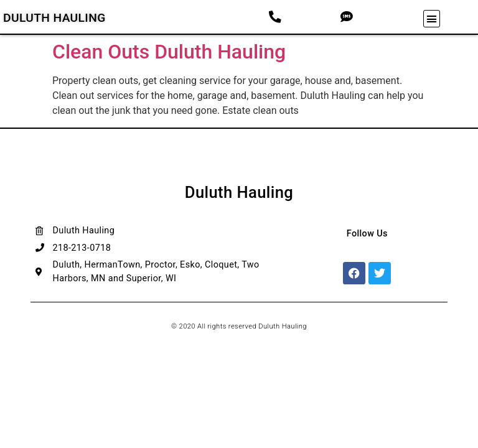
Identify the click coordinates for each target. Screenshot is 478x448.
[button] (432, 19)
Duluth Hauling (54, 18)
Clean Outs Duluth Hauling (169, 52)
